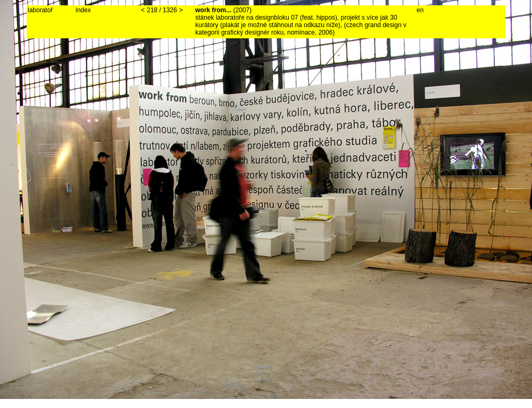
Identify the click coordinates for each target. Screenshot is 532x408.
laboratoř (40, 10)
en (420, 10)
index (83, 10)
